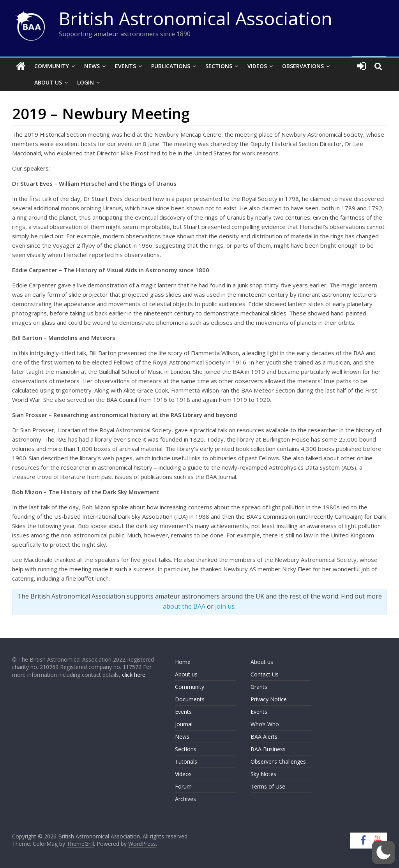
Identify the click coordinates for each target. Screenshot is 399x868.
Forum (183, 786)
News (92, 66)
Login (73, 82)
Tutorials (186, 761)
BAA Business (268, 749)
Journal (184, 724)
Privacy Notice (269, 699)
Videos (257, 66)
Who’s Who (265, 724)
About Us (36, 82)
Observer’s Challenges (278, 761)
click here (134, 675)
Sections (219, 66)
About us (186, 674)
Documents (190, 699)
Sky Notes (263, 774)
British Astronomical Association (196, 18)
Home (183, 662)
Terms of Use (268, 786)
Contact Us (265, 674)
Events (125, 66)
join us (225, 606)
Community (52, 66)
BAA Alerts (264, 737)
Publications (171, 66)
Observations (303, 66)
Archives (185, 799)
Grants (259, 687)
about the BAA (184, 606)
